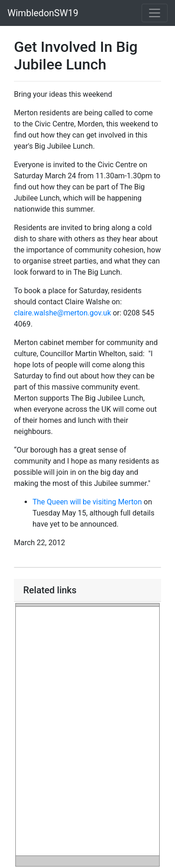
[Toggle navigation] (155, 13)
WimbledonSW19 (43, 13)
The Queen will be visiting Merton (87, 502)
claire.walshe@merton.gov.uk (62, 313)
